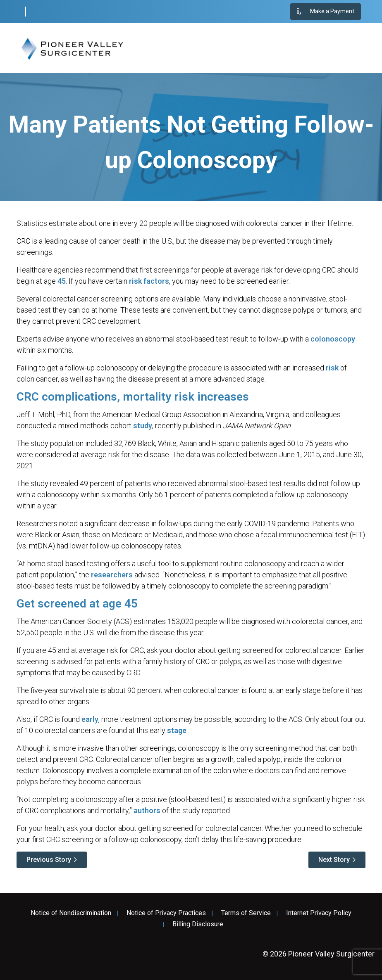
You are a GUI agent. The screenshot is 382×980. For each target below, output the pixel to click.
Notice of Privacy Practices (166, 913)
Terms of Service (246, 913)
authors (147, 810)
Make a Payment (326, 12)
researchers (112, 575)
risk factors (149, 281)
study (143, 426)
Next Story (334, 860)
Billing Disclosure (198, 924)
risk (332, 368)
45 (62, 281)
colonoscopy (333, 339)
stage (177, 730)
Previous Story (49, 860)
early (90, 719)
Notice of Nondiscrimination (71, 913)
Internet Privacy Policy (319, 913)
